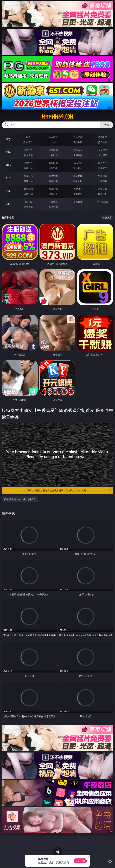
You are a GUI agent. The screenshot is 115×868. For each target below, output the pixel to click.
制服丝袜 (28, 168)
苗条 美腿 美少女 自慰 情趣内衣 (20, 499)
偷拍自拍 (53, 163)
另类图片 (103, 181)
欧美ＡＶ (78, 150)
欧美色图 (78, 176)
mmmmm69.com (57, 117)
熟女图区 (78, 181)
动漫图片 (103, 176)
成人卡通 (78, 163)
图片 (8, 178)
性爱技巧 (103, 194)
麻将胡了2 (28, 142)
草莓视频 (78, 202)
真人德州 (53, 137)
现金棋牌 (78, 142)
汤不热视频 (103, 202)
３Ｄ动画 (103, 150)
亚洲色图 (53, 176)
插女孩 (28, 202)
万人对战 (78, 137)
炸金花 (53, 142)
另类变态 (103, 168)
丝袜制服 (53, 155)
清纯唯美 (53, 181)
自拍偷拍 (53, 150)
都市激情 (28, 189)
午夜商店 (53, 202)
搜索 (107, 125)
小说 (8, 191)
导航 (8, 204)
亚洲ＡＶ (28, 150)
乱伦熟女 (78, 168)
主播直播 (78, 155)
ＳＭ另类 (103, 155)
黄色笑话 (78, 194)
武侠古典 (103, 189)
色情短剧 (53, 207)
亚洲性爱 (28, 163)
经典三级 (53, 168)
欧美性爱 (103, 163)
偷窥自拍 (28, 176)
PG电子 (29, 137)
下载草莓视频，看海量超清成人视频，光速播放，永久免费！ (69, 490)
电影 (8, 165)
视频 (8, 152)
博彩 (8, 139)
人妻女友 (78, 189)
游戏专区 (103, 137)
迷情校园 (28, 194)
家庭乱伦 (53, 189)
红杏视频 (28, 207)
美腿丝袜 (28, 181)
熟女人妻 (28, 155)
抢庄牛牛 (103, 142)
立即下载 (80, 861)
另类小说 (53, 194)
